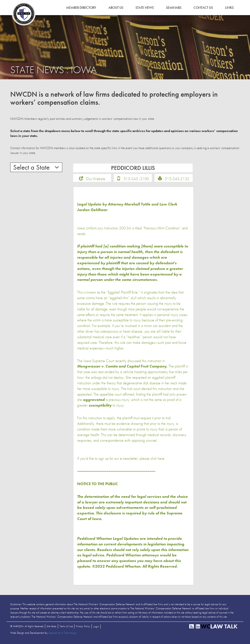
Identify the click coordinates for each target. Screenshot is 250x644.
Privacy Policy (83, 628)
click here (157, 460)
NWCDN (24, 14)
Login (96, 628)
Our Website (96, 180)
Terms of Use (66, 628)
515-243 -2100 (136, 180)
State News (145, 8)
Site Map (52, 628)
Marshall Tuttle (137, 206)
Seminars (174, 8)
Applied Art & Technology (62, 634)
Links (229, 8)
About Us (116, 8)
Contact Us (203, 8)
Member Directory (81, 8)
